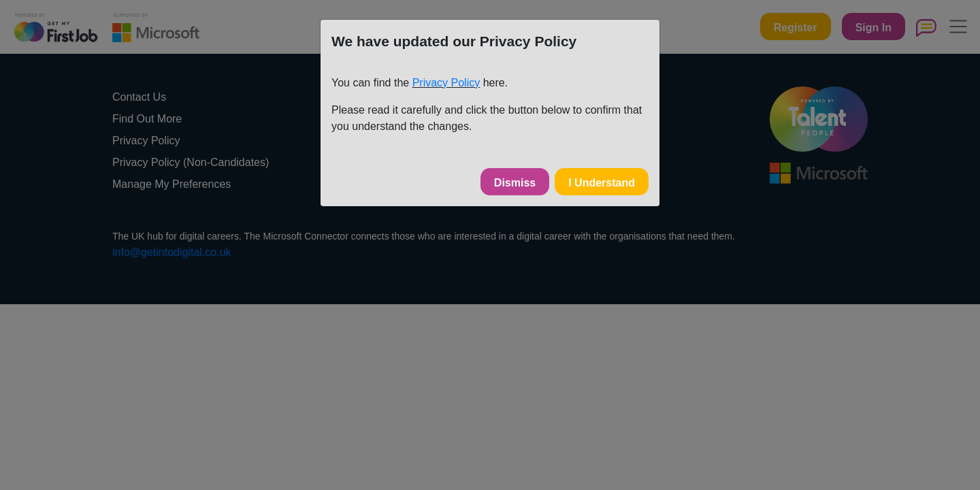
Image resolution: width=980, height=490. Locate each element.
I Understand (602, 183)
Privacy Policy (446, 83)
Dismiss (515, 183)
